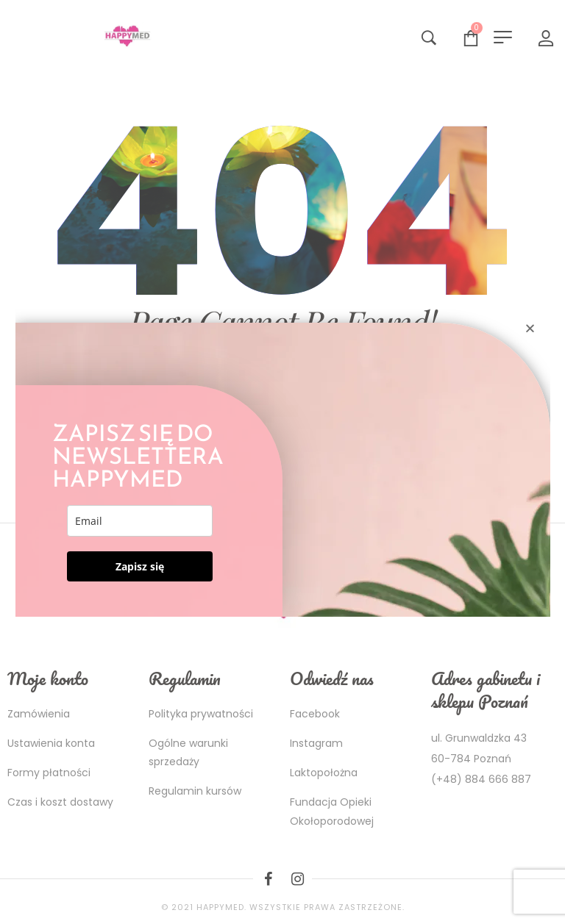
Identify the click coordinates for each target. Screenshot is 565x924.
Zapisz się (140, 566)
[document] (282, 462)
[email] (140, 521)
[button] (530, 328)
